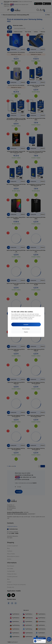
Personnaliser (26, 329)
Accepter (26, 324)
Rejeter (26, 332)
